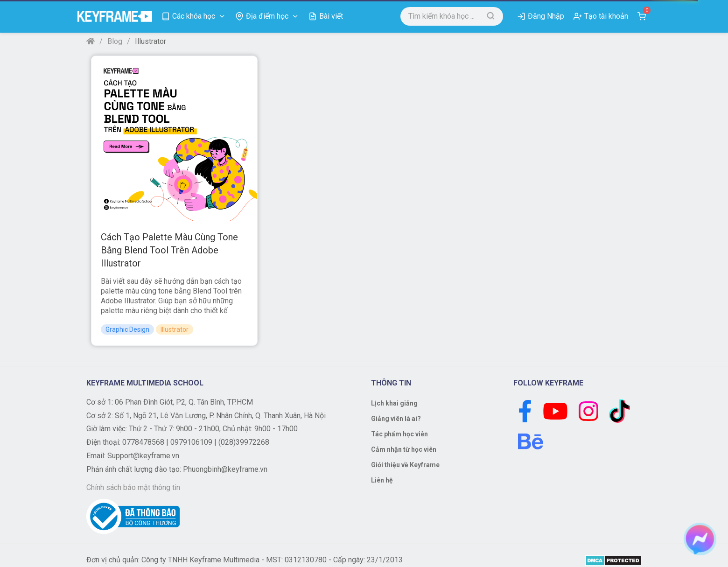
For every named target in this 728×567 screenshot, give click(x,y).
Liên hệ (382, 480)
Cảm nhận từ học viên (404, 449)
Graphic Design (127, 329)
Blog (115, 41)
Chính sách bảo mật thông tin (133, 487)
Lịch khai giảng (394, 403)
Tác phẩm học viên (399, 434)
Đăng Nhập (546, 16)
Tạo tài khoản (606, 16)
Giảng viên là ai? (396, 419)
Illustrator (175, 329)
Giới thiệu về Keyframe (405, 465)
